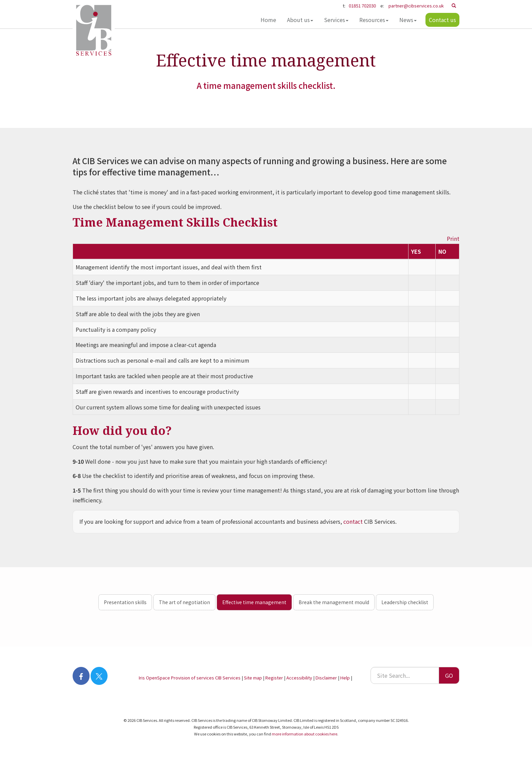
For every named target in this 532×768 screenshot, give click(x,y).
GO (449, 675)
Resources (374, 20)
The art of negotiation (184, 602)
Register (274, 678)
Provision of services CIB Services (206, 678)
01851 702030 (362, 6)
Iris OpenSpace (154, 678)
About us (300, 20)
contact (353, 521)
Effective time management (254, 602)
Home (268, 20)
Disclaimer (326, 678)
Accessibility (299, 678)
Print (453, 238)
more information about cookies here (305, 734)
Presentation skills (125, 602)
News (408, 20)
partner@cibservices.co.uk (416, 6)
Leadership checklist (405, 602)
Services (336, 20)
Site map (253, 678)
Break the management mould (334, 602)
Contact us (442, 20)
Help (345, 678)
